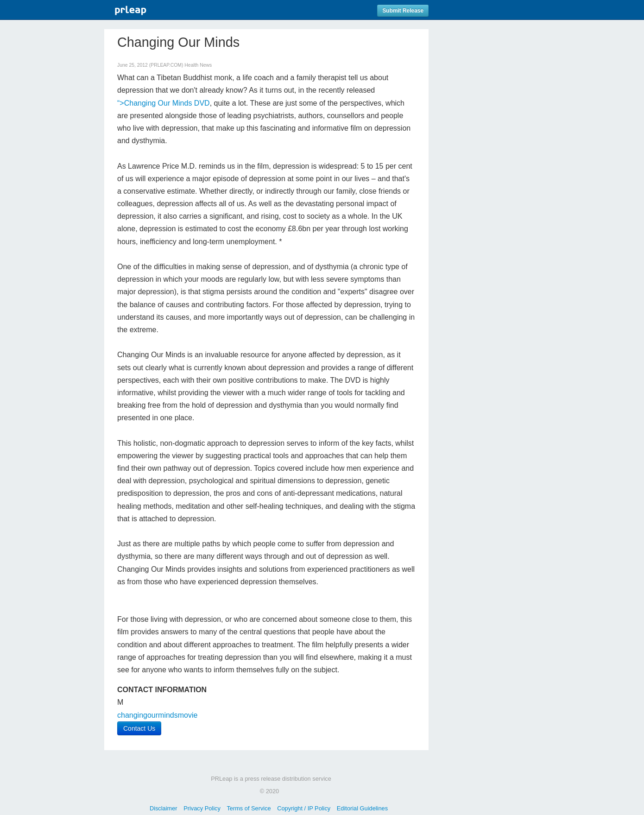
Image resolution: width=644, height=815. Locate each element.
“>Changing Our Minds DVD (164, 103)
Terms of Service (249, 808)
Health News (198, 65)
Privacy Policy (202, 808)
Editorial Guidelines (362, 808)
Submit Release (403, 11)
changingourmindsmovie (157, 715)
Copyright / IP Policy (304, 808)
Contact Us (139, 728)
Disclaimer (164, 808)
